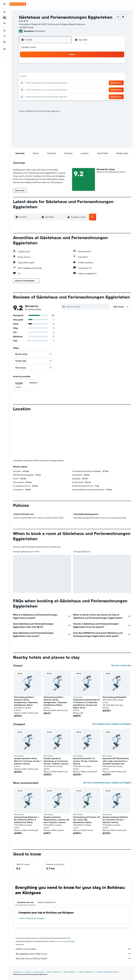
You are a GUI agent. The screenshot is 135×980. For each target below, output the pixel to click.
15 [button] (44, 77)
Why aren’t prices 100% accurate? (73, 958)
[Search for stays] (4, 18)
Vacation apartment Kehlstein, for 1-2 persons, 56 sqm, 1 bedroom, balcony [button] (116, 820)
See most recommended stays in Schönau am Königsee (107, 783)
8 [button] (44, 70)
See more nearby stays (121, 665)
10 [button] (57, 70)
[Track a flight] (4, 36)
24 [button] (57, 83)
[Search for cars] (4, 23)
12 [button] (25, 77)
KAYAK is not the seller (73, 949)
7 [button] (38, 70)
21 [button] (38, 83)
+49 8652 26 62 (26, 27)
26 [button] (25, 89)
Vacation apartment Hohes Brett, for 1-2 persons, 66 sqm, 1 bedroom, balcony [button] (28, 761)
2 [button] (51, 64)
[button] (4, 4)
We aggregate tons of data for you (73, 954)
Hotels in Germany (53, 972)
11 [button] (63, 70)
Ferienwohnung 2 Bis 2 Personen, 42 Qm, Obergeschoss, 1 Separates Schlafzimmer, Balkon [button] (26, 701)
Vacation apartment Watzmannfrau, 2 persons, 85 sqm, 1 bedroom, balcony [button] (56, 820)
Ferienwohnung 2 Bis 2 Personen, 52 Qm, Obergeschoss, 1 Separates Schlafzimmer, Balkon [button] (55, 701)
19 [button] (25, 83)
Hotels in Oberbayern (86, 972)
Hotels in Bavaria (69, 972)
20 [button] (32, 83)
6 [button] (32, 70)
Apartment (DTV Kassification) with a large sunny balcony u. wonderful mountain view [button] (116, 761)
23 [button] (50, 83)
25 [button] (63, 83)
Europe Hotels (38, 972)
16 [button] (51, 77)
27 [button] (32, 89)
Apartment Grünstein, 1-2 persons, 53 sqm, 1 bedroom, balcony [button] (86, 761)
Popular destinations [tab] (47, 902)
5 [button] (25, 70)
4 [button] (63, 64)
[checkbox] (26, 385)
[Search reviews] (87, 307)
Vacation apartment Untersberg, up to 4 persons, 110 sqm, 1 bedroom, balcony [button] (56, 761)
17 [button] (57, 77)
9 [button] (51, 70)
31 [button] (57, 89)
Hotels (28, 972)
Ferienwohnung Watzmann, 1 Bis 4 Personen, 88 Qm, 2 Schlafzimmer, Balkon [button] (26, 820)
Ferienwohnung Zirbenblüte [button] (114, 697)
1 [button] (44, 64)
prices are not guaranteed (65, 941)
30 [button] (50, 89)
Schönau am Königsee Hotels (107, 972)
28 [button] (38, 89)
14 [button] (38, 77)
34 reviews (40, 31)
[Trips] (4, 49)
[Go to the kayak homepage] (18, 4)
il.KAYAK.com (18, 972)
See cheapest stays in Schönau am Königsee (112, 724)
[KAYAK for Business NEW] (4, 42)
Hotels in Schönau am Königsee (32, 918)
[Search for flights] (4, 12)
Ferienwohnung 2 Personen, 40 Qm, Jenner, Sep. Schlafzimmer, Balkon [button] (86, 820)
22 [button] (44, 83)
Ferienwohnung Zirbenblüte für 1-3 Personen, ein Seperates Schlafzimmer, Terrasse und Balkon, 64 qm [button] (86, 704)
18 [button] (63, 77)
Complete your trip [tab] (25, 902)
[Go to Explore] (4, 31)
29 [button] (44, 89)
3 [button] (57, 64)
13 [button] (32, 77)
